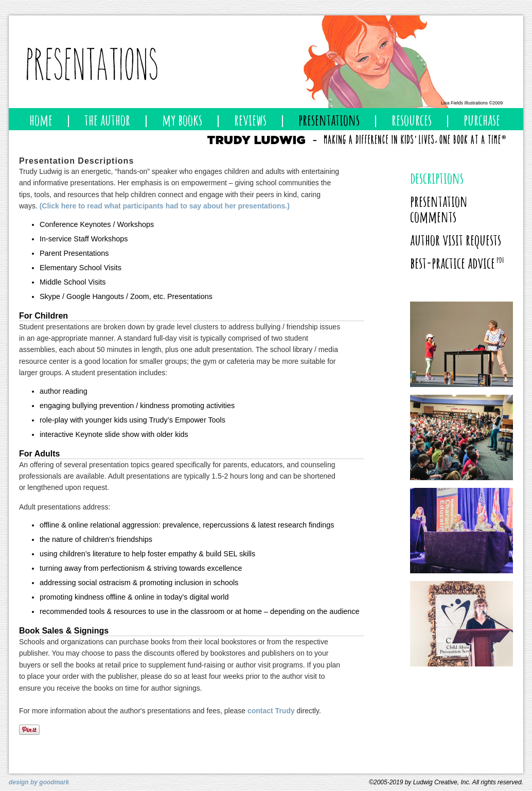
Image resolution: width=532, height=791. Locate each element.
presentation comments (439, 209)
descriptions (437, 178)
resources (412, 120)
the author (107, 120)
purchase (482, 120)
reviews (250, 120)
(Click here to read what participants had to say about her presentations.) (165, 206)
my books (182, 120)
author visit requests (456, 240)
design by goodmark (39, 782)
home (41, 120)
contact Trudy (271, 711)
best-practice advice (457, 263)
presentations (329, 120)
